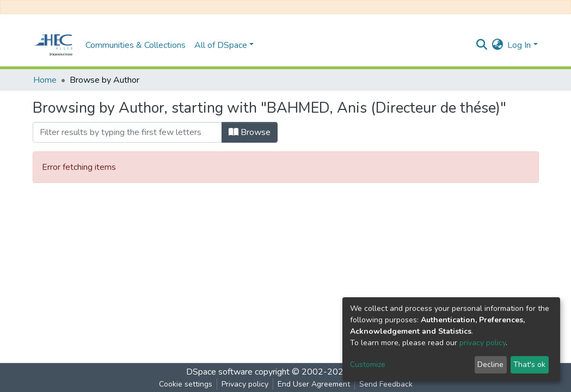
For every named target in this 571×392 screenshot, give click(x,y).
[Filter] (127, 132)
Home (45, 80)
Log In (519, 45)
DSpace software (219, 372)
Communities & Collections (136, 45)
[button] (497, 45)
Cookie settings (186, 384)
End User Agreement (314, 384)
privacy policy (483, 343)
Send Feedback (386, 384)
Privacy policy (245, 384)
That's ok (529, 365)
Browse (250, 132)
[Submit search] (481, 45)
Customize (368, 365)
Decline (490, 365)
